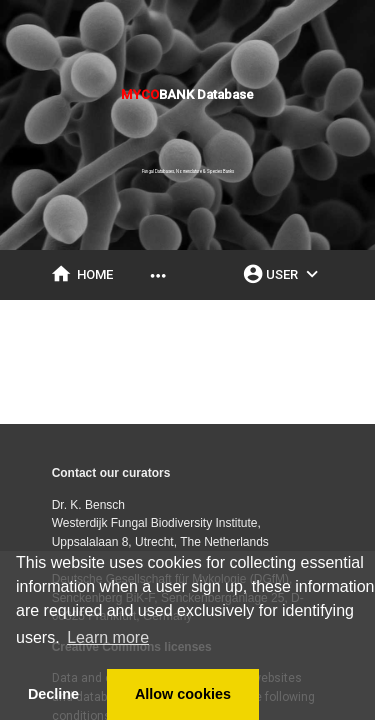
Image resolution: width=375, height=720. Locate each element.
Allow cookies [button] (183, 694)
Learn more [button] (108, 637)
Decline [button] (53, 694)
